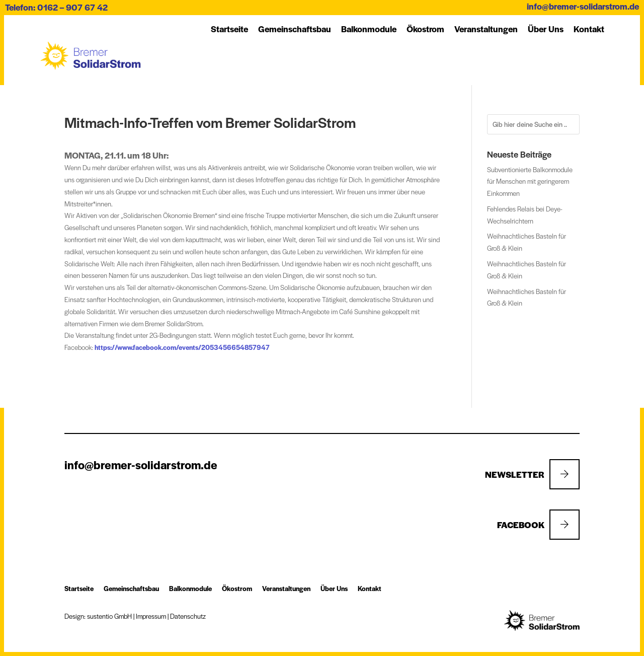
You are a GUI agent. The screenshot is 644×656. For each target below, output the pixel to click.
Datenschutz (188, 616)
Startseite (229, 29)
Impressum (151, 616)
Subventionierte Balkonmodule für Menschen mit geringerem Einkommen (530, 181)
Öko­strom (425, 29)
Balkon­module (369, 29)
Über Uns (546, 29)
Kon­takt (589, 29)
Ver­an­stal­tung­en (486, 29)
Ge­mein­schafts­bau (295, 29)
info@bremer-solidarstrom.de (583, 6)
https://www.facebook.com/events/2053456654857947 (182, 347)
